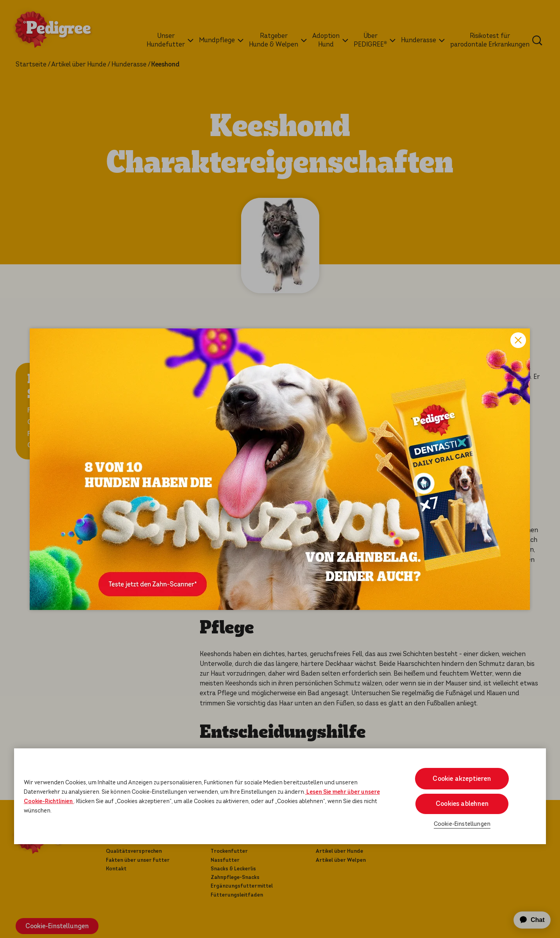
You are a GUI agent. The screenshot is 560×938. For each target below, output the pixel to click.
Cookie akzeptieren (462, 779)
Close (518, 340)
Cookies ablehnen (462, 804)
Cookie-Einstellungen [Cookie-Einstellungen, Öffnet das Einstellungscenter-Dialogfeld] (462, 824)
